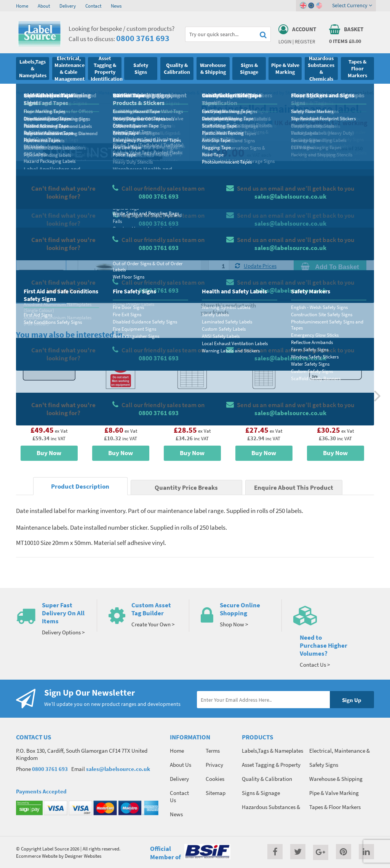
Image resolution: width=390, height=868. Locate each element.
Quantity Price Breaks (330, 169)
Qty (213, 253)
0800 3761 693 (143, 38)
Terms (213, 751)
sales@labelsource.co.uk (118, 769)
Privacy (214, 765)
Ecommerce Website (37, 856)
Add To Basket (330, 267)
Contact (93, 6)
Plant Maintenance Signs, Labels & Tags (170, 92)
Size (213, 223)
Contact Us (179, 796)
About (44, 6)
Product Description (80, 487)
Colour (301, 223)
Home (22, 6)
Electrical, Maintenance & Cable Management (79, 92)
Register (305, 41)
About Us (181, 765)
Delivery (68, 6)
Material (218, 193)
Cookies (215, 779)
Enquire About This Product (294, 488)
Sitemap (216, 793)
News (116, 6)
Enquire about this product (330, 282)
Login (285, 41)
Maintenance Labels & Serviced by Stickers (258, 92)
